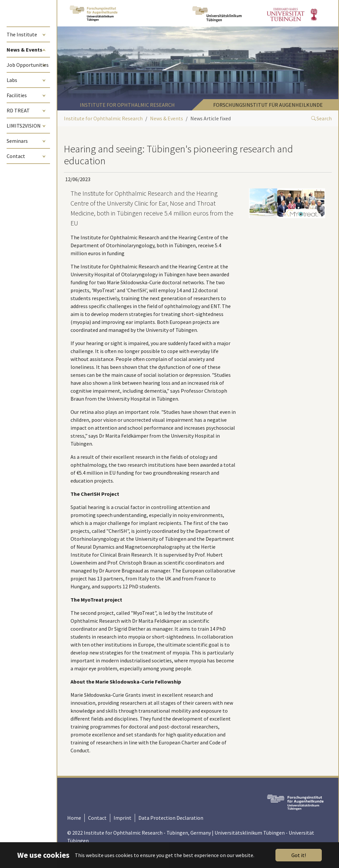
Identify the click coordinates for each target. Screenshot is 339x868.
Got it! (299, 855)
